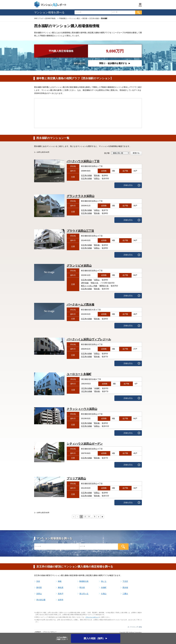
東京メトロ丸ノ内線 (89, 286)
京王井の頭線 (86, 175)
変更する (136, 153)
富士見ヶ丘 (84, 594)
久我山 (104, 594)
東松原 (61, 587)
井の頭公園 (41, 600)
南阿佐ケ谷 (104, 286)
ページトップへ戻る (136, 627)
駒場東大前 (84, 581)
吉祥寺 (61, 600)
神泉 (60, 581)
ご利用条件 (37, 632)
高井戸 (61, 594)
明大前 (82, 587)
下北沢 (125, 581)
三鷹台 (125, 594)
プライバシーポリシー (92, 617)
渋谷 (38, 581)
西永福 (97, 175)
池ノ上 (104, 581)
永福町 (97, 388)
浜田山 (97, 178)
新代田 (39, 587)
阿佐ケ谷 (95, 283)
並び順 (107, 153)
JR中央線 (85, 283)
